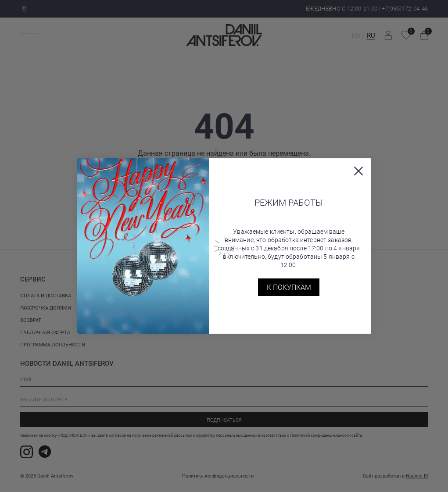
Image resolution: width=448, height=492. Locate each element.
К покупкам (289, 287)
